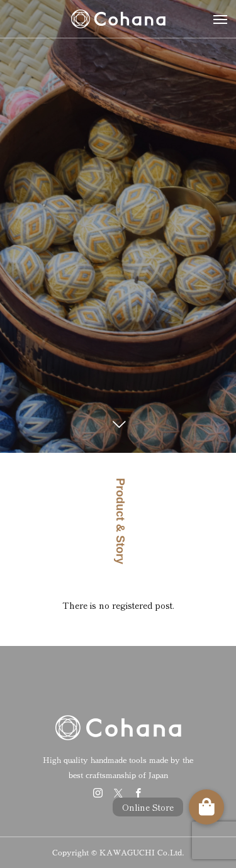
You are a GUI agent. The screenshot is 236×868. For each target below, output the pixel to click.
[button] (206, 807)
